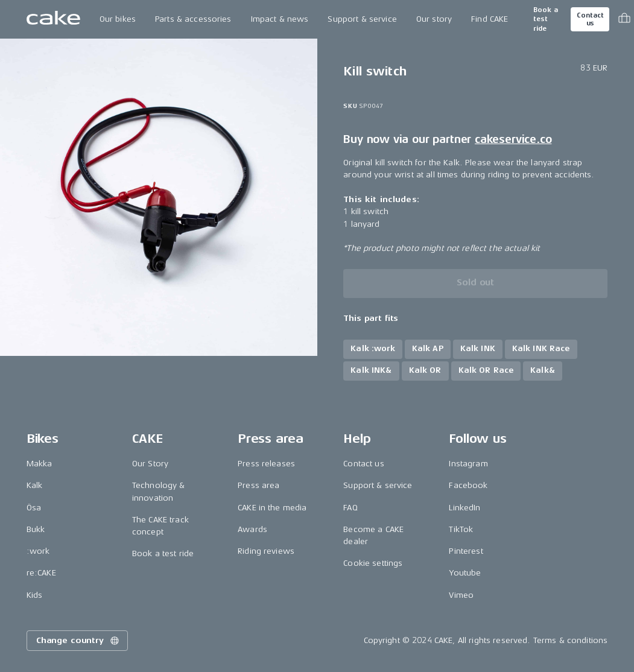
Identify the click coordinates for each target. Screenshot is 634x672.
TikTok (461, 529)
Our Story (150, 464)
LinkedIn (464, 508)
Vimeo (461, 595)
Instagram (468, 464)
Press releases (266, 464)
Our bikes (118, 19)
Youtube (465, 573)
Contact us (590, 19)
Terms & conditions (571, 640)
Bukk (36, 529)
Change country (78, 641)
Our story (434, 19)
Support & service (362, 19)
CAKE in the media (272, 508)
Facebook (468, 485)
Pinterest (466, 551)
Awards (252, 529)
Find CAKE (490, 19)
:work (38, 551)
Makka (40, 464)
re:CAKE (41, 573)
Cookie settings (373, 563)
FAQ (350, 508)
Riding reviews (266, 551)
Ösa (34, 508)
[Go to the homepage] (53, 19)
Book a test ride (546, 19)
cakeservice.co (513, 139)
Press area (258, 485)
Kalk (35, 485)
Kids (35, 595)
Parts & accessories (193, 19)
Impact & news (280, 19)
